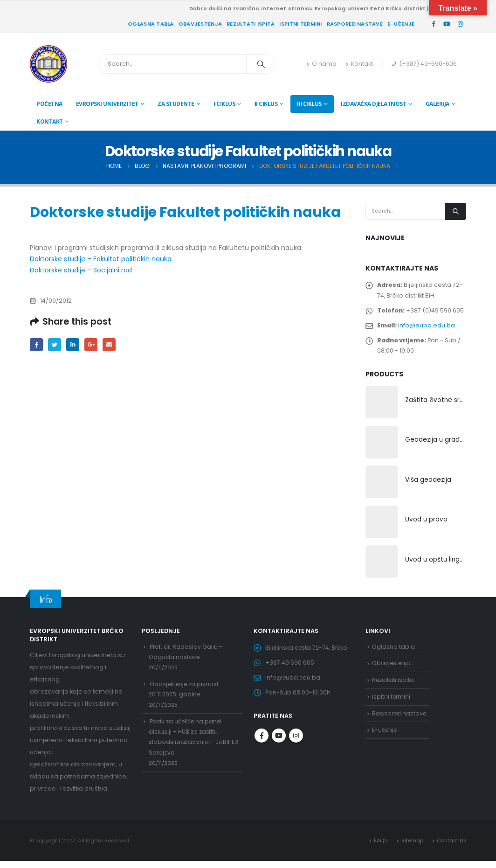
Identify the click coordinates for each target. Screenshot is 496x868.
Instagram (296, 745)
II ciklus (266, 104)
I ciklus (224, 104)
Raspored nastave (355, 24)
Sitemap (411, 847)
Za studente (176, 104)
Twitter (56, 345)
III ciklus (309, 104)
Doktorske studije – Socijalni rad (81, 270)
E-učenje (401, 24)
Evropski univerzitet (107, 104)
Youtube (279, 745)
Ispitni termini (300, 24)
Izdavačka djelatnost (373, 104)
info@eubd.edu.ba (427, 328)
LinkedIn (74, 345)
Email (112, 345)
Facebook (37, 345)
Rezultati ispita (251, 24)
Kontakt (359, 64)
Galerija (437, 104)
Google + (93, 345)
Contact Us (451, 847)
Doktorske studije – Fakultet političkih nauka (101, 259)
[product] (382, 408)
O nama (322, 64)
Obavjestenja (200, 24)
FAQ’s (379, 847)
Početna (49, 104)
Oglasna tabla (151, 24)
